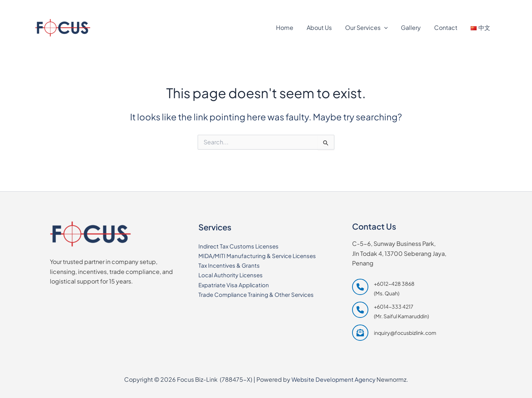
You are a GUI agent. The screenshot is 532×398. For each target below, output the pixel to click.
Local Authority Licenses (232, 275)
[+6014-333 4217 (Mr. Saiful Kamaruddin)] (391, 311)
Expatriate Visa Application (236, 284)
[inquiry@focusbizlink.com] (394, 333)
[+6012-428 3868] (59, 6)
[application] (389, 28)
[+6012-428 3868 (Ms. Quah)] (383, 288)
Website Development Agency (333, 379)
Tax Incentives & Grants (230, 265)
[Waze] (486, 6)
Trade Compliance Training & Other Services (260, 294)
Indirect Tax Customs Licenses (241, 246)
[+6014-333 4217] (111, 6)
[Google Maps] (452, 6)
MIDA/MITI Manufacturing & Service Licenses (260, 255)
